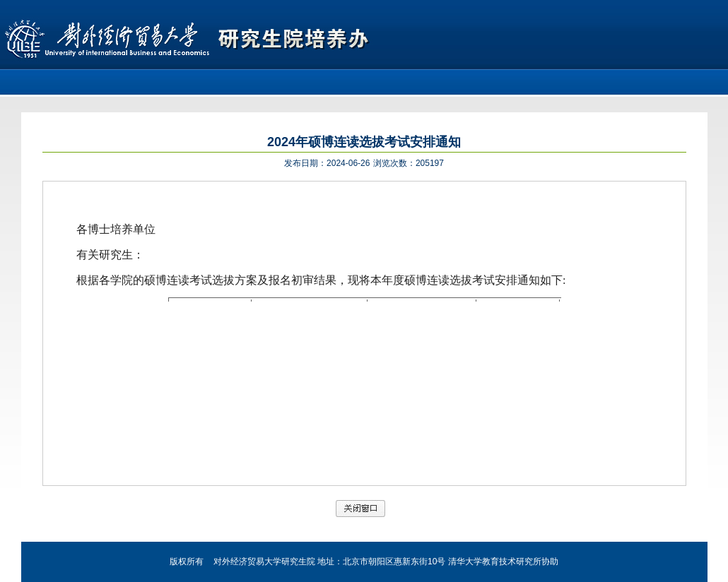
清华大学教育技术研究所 (495, 562)
